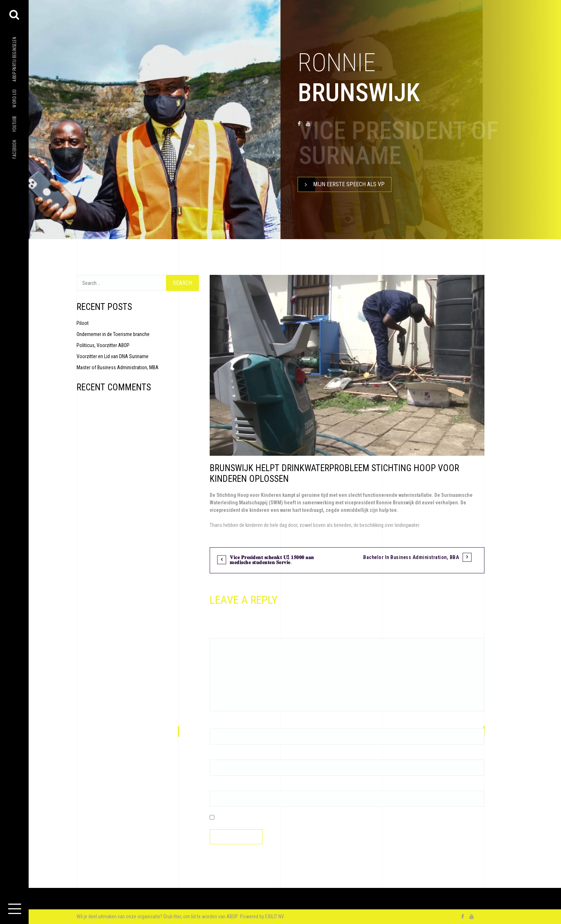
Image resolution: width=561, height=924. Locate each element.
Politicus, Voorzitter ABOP (103, 345)
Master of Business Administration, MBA (118, 367)
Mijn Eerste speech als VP (342, 184)
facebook (14, 149)
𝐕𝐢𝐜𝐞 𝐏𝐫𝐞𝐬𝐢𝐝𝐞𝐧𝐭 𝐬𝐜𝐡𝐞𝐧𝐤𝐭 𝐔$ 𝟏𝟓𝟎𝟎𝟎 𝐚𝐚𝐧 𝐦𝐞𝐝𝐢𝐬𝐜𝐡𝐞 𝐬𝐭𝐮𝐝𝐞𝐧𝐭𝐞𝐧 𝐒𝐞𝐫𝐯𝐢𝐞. (272, 560)
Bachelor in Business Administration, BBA (411, 557)
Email (217, 756)
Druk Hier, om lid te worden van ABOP (201, 916)
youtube (14, 124)
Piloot (83, 323)
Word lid (14, 98)
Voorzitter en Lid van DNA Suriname (113, 356)
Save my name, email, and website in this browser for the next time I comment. (295, 818)
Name (217, 725)
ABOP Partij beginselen (14, 59)
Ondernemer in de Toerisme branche (113, 334)
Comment (221, 634)
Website (218, 787)
